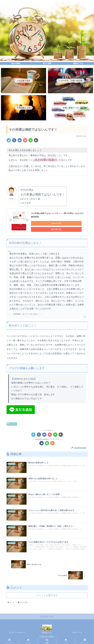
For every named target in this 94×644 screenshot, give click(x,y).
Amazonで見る (42, 223)
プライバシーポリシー (17, 636)
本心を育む (12, 421)
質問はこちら (47, 636)
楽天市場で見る (65, 223)
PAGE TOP (47, 620)
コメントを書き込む (47, 598)
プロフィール (77, 636)
